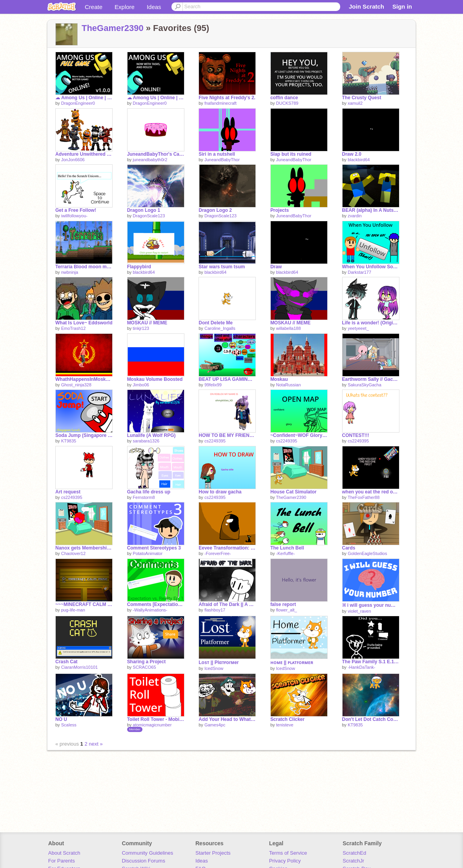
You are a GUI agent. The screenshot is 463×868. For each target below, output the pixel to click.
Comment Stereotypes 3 (154, 548)
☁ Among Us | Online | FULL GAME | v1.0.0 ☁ (84, 98)
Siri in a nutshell (217, 154)
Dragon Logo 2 (215, 210)
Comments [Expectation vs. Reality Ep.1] (156, 604)
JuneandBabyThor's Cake (156, 154)
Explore (125, 7)
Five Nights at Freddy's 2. (227, 98)
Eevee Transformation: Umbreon (227, 548)
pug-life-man (73, 610)
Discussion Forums (143, 861)
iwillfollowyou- (74, 216)
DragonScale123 (149, 216)
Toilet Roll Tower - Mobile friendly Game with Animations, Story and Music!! (156, 719)
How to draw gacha (220, 492)
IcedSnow (214, 668)
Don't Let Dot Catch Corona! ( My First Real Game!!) (371, 719)
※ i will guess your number (371, 605)
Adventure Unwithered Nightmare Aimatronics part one (84, 154)
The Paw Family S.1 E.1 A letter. (371, 662)
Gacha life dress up (149, 492)
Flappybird (139, 267)
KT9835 (69, 441)
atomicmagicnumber (152, 725)
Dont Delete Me (216, 323)
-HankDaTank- (361, 667)
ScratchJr (353, 861)
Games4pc (215, 725)
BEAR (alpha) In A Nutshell (371, 210)
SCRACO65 (144, 667)
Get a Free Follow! (76, 210)
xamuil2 (355, 103)
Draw (276, 267)
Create (94, 7)
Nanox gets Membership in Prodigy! (84, 548)
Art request (68, 492)
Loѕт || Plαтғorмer (219, 662)
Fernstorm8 (144, 497)
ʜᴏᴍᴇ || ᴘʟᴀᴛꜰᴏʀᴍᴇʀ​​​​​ (292, 662)
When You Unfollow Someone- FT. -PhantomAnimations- (371, 267)
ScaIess (69, 725)
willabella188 (289, 328)
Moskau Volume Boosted (155, 379)
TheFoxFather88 (364, 497)
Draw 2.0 (352, 154)
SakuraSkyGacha (365, 385)
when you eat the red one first (371, 492)
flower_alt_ (287, 610)
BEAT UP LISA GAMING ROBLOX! (227, 379)
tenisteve (285, 725)
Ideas (154, 7)
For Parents (62, 861)
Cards (349, 548)
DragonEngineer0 (78, 103)
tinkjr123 (141, 328)
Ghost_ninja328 (76, 385)
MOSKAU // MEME (147, 323)
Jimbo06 (141, 385)
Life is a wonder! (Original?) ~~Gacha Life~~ (371, 323)
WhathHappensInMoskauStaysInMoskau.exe (84, 379)
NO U (61, 719)
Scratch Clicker (287, 719)
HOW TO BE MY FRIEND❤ (227, 435)
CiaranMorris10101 (80, 667)
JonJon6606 (73, 160)
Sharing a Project (147, 662)
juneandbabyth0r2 (150, 160)
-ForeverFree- (218, 553)
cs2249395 (215, 441)
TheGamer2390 (113, 28)
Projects (280, 210)
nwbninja (70, 272)
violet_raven (359, 611)
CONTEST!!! (356, 435)
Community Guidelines (147, 853)
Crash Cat (67, 662)
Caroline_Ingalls (220, 328)
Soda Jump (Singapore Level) (84, 435)
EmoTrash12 (74, 328)
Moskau (279, 379)
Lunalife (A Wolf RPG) (151, 435)
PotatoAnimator (148, 553)
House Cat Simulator (293, 492)
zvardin (355, 216)
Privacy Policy (285, 861)
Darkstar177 (359, 272)
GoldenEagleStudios (367, 553)
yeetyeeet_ (358, 328)
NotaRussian (289, 385)
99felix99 (213, 385)
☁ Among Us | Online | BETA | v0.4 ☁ (156, 98)
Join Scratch (366, 6)
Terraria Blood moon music (84, 267)
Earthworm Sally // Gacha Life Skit (371, 379)
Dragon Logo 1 (144, 210)
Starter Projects (213, 853)
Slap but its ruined (291, 154)
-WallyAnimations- (150, 610)
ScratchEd (354, 853)
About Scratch (64, 853)
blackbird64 (359, 160)
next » (96, 744)
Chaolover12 (73, 553)
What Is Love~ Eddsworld (84, 323)
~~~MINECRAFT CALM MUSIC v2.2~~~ (84, 604)
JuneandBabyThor (222, 160)
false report (283, 604)
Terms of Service (288, 853)
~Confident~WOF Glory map (299, 435)
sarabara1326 (146, 441)
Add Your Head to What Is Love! (227, 719)
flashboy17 (215, 610)
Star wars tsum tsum (222, 267)
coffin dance (284, 98)
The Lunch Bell (287, 548)
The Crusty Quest (362, 98)
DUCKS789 (287, 103)
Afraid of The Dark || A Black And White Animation (227, 604)
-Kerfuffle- (286, 553)
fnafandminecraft (221, 103)
